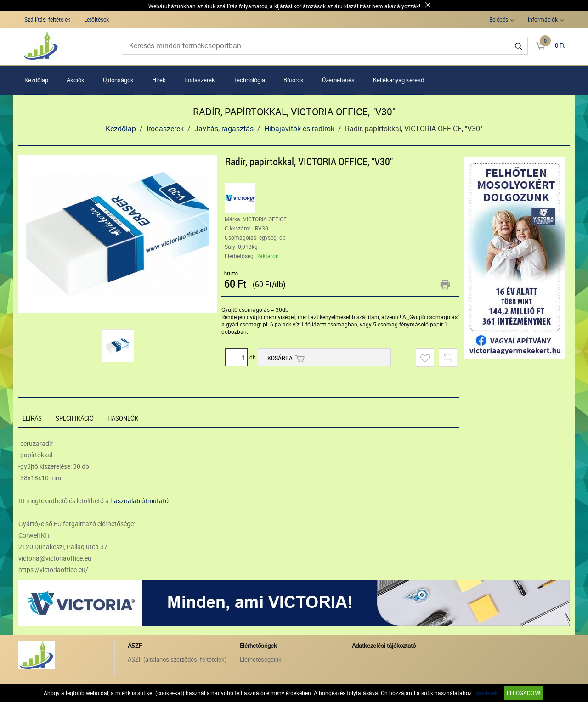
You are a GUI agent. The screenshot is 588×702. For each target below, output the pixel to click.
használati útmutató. (140, 501)
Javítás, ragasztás (224, 129)
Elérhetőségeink (261, 659)
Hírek (159, 80)
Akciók (76, 80)
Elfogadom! (523, 693)
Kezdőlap (36, 80)
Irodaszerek (200, 80)
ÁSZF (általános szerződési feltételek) (177, 659)
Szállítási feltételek (47, 19)
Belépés (499, 19)
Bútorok (294, 80)
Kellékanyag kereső (399, 80)
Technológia (249, 80)
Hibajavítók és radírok (299, 129)
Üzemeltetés (338, 80)
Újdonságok (118, 80)
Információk (543, 19)
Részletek (486, 693)
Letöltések (96, 19)
